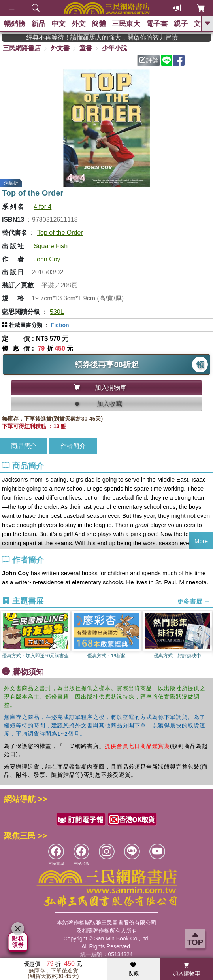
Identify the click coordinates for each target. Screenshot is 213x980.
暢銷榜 (15, 24)
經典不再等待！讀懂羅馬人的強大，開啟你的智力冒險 (115, 37)
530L (57, 312)
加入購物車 (187, 969)
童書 (86, 48)
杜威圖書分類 (26, 325)
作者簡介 (73, 446)
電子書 (157, 24)
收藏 (133, 969)
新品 (38, 24)
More (201, 541)
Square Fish (51, 246)
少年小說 (115, 48)
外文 (79, 24)
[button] (207, 636)
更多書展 (194, 601)
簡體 (99, 24)
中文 (58, 24)
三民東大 (126, 24)
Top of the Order (60, 233)
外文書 (60, 48)
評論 (149, 60)
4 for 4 (42, 207)
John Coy (47, 259)
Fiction (60, 325)
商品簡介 (24, 446)
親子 (181, 24)
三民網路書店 (22, 48)
